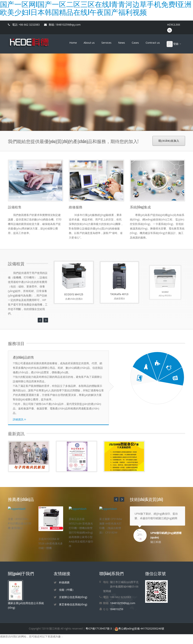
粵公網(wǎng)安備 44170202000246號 (139, 627)
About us (89, 43)
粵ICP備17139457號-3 (99, 627)
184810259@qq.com (123, 602)
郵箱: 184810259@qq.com (62, 25)
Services (106, 43)
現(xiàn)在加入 (169, 141)
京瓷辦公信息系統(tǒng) (73, 596)
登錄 (174, 44)
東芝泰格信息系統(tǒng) (73, 603)
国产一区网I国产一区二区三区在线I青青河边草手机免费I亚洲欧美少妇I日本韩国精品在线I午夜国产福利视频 (63, 642)
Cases (135, 43)
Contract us (153, 43)
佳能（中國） (67, 589)
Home (73, 43)
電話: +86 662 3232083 (24, 25)
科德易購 (64, 581)
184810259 (116, 608)
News (122, 43)
